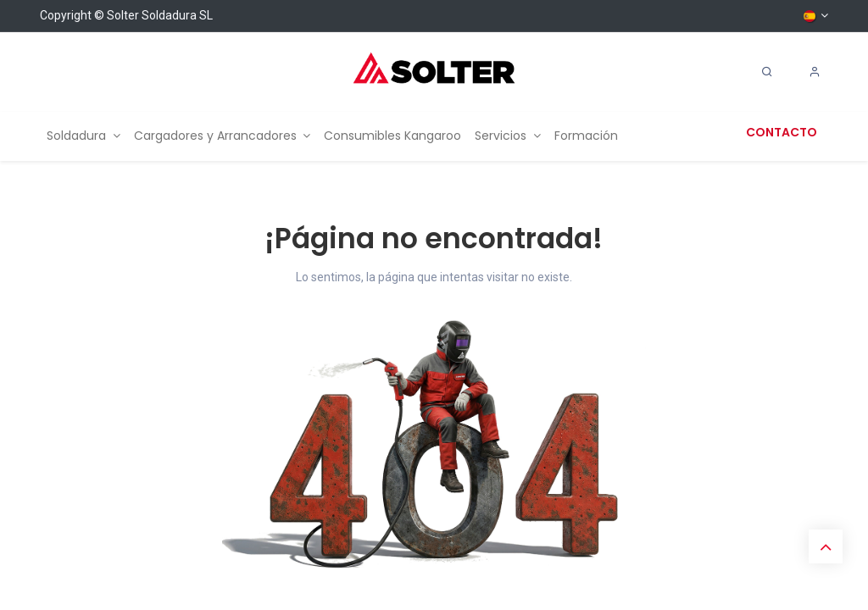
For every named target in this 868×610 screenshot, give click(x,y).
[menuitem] (83, 136)
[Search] (767, 72)
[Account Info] (815, 72)
